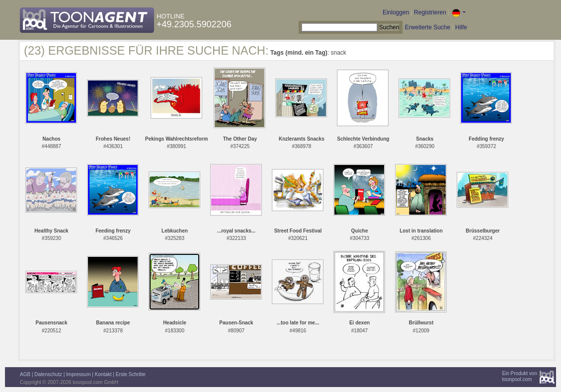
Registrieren (430, 12)
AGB (25, 374)
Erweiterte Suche (428, 27)
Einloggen (396, 12)
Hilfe (461, 27)
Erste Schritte (131, 374)
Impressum (78, 374)
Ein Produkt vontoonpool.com (520, 376)
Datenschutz (48, 374)
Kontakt (103, 374)
